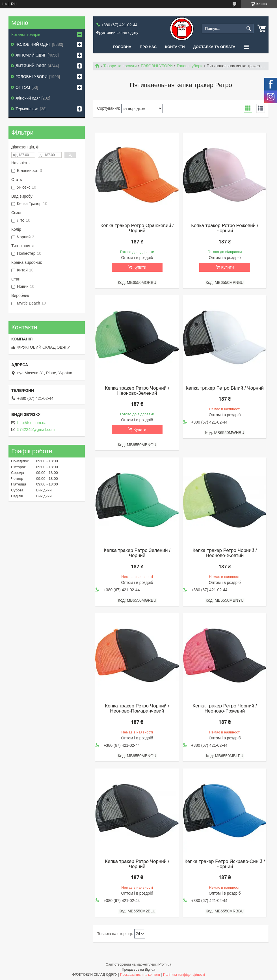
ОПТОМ (23, 87)
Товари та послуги (120, 66)
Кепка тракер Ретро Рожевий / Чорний (225, 228)
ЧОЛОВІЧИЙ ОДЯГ (33, 44)
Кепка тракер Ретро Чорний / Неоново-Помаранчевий (137, 709)
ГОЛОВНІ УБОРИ (157, 66)
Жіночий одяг (28, 98)
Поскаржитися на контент (140, 975)
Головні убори (190, 66)
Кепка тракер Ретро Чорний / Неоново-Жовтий (225, 553)
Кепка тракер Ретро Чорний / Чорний (137, 864)
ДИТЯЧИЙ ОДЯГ (31, 66)
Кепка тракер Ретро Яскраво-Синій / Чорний (225, 864)
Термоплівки (27, 109)
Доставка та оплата (214, 47)
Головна (122, 47)
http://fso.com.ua (32, 423)
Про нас (148, 47)
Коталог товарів (26, 34)
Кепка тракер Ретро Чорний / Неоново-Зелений (137, 391)
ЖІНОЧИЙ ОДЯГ (31, 55)
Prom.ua (165, 964)
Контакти (175, 47)
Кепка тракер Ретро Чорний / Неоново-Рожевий (225, 709)
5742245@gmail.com (36, 429)
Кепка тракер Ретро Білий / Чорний (225, 388)
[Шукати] (249, 29)
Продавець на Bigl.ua (138, 970)
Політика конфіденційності (184, 975)
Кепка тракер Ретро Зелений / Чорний (137, 553)
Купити (140, 267)
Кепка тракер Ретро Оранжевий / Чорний (137, 228)
